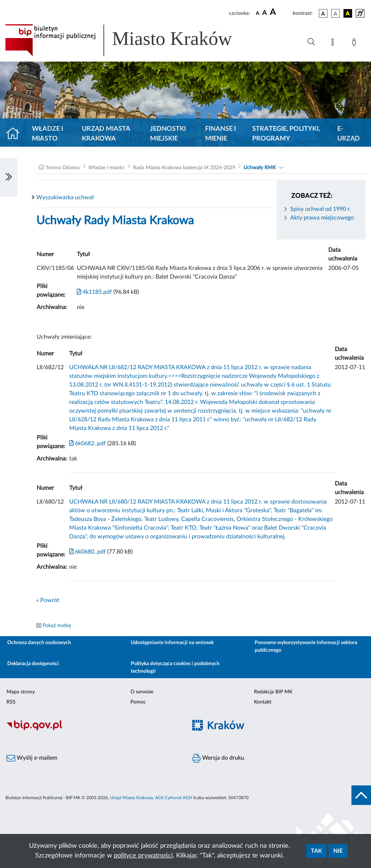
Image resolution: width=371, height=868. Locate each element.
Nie (338, 851)
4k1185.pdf (94, 292)
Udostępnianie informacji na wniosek (172, 643)
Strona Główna (63, 168)
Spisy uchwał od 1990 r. (320, 209)
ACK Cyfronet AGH (174, 798)
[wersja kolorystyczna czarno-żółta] (348, 13)
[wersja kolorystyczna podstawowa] (323, 13)
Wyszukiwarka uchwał (65, 197)
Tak (316, 851)
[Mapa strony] (334, 43)
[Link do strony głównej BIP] (129, 40)
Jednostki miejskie (168, 134)
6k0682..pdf (87, 443)
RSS (11, 702)
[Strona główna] (16, 134)
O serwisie (142, 692)
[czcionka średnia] (265, 13)
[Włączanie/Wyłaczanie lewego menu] (9, 178)
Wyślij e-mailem (32, 758)
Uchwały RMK (260, 168)
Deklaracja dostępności (33, 664)
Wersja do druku (218, 758)
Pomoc (138, 702)
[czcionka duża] (280, 12)
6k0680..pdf (87, 552)
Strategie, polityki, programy (286, 134)
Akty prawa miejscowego (322, 218)
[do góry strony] (361, 795)
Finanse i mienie (220, 134)
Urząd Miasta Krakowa (106, 134)
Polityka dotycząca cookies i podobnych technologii (175, 667)
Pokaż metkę (57, 626)
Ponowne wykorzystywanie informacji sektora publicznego (306, 646)
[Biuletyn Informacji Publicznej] (93, 730)
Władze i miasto (47, 134)
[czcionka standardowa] (258, 13)
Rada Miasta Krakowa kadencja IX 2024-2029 (184, 168)
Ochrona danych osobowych (39, 643)
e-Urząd (349, 134)
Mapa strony (21, 692)
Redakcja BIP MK (273, 692)
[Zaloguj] (355, 43)
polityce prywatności (143, 856)
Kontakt (263, 702)
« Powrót (48, 600)
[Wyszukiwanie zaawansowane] (311, 42)
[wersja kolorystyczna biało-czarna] (335, 13)
